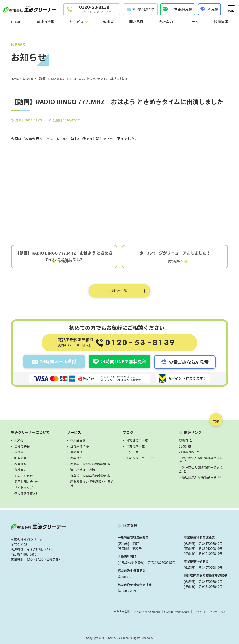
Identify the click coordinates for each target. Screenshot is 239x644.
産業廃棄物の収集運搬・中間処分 (90, 480)
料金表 (109, 22)
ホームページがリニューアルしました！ (179, 254)
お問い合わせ (144, 9)
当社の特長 (45, 22)
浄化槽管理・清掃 (79, 468)
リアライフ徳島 (224, 610)
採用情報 (221, 22)
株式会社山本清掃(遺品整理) (173, 610)
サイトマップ (16, 486)
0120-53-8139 (95, 9)
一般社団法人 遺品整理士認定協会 (206, 463)
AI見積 (213, 9)
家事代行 (73, 457)
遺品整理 (73, 451)
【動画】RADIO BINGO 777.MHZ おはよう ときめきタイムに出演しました (60, 257)
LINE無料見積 (181, 9)
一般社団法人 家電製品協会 (202, 468)
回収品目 (136, 22)
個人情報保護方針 (19, 492)
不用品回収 (74, 439)
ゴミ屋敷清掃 (76, 445)
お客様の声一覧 (137, 439)
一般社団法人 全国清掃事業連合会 (206, 457)
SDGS (187, 445)
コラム (193, 22)
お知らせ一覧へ (119, 292)
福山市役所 (190, 451)
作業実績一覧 (135, 445)
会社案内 (166, 22)
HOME (16, 22)
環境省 (187, 439)
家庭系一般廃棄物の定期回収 (87, 463)
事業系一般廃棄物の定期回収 (87, 474)
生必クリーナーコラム (142, 457)
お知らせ (132, 451)
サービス (70, 431)
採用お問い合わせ (19, 480)
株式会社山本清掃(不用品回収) (135, 610)
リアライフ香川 (202, 610)
